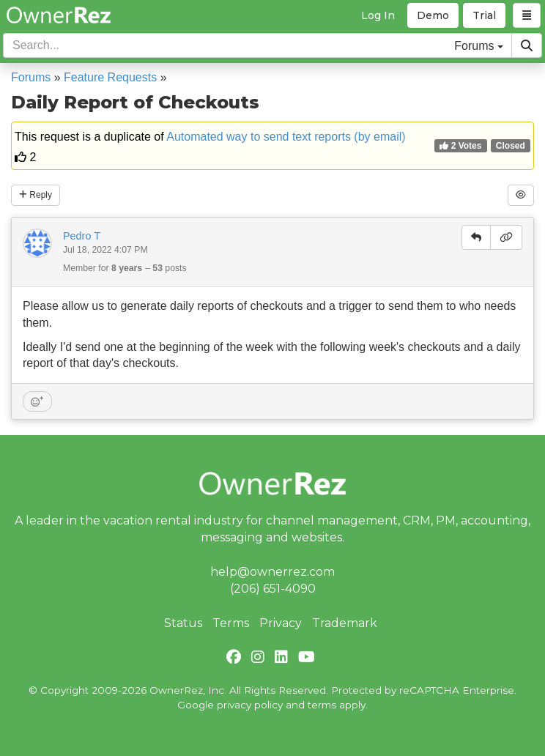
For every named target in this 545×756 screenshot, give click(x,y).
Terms (231, 623)
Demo (433, 15)
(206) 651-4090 (273, 589)
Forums (31, 77)
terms (322, 705)
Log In (378, 15)
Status (183, 623)
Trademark (345, 623)
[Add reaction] (37, 401)
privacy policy (250, 705)
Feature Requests (110, 77)
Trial (484, 15)
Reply (36, 195)
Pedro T (82, 236)
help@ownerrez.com (272, 572)
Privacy (281, 623)
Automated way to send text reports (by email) (286, 137)
